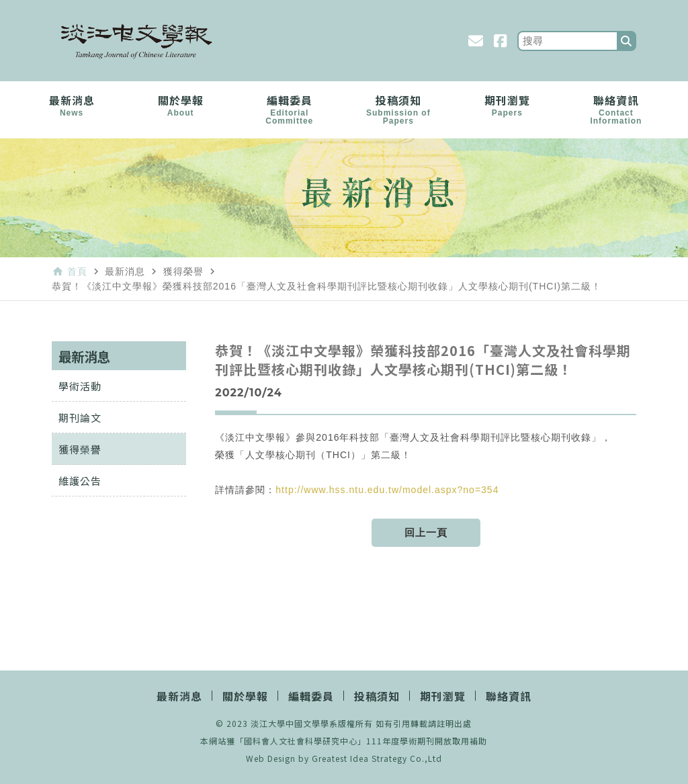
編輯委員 (290, 109)
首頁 (77, 271)
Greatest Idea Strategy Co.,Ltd (377, 758)
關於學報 (181, 105)
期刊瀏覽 (507, 105)
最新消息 (72, 105)
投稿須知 (398, 109)
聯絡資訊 (616, 109)
